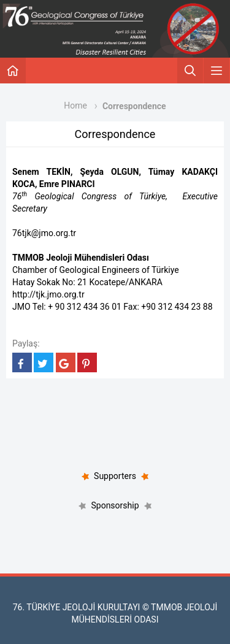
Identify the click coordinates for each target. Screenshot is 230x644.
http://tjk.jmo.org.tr (48, 294)
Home (75, 105)
